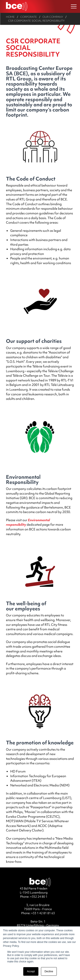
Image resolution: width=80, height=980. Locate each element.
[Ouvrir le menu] (74, 7)
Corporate (29, 17)
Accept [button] (31, 971)
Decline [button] (49, 971)
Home (10, 17)
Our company (53, 17)
